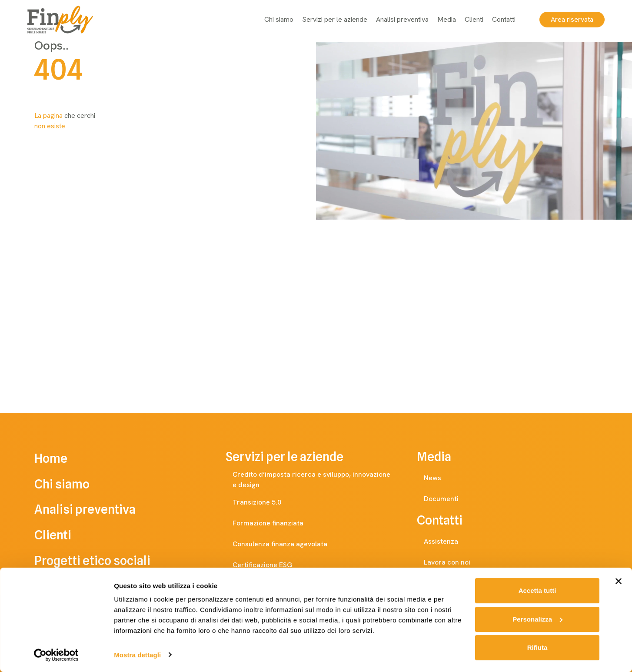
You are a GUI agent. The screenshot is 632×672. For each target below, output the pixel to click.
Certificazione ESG (271, 565)
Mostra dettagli (137, 655)
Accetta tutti (537, 591)
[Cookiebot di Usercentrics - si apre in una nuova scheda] (56, 655)
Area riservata (568, 19)
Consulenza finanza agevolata (289, 544)
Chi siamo (275, 19)
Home (63, 460)
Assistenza (450, 542)
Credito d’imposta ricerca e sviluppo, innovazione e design (319, 480)
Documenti (450, 499)
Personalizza (537, 619)
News (441, 478)
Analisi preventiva (398, 19)
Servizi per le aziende (331, 19)
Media (443, 19)
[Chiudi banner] (619, 582)
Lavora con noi (456, 562)
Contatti (500, 19)
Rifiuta (537, 648)
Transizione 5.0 (266, 502)
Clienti (470, 19)
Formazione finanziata (277, 523)
